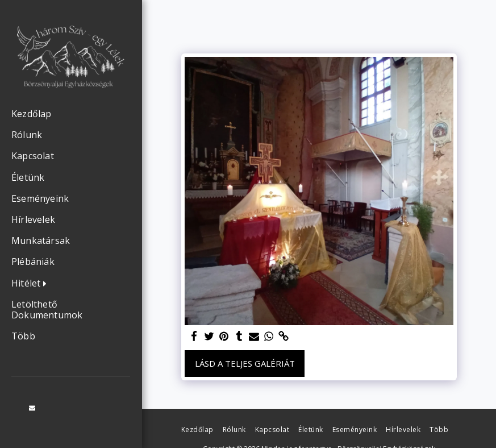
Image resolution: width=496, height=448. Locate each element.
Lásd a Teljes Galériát (245, 363)
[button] (32, 284)
